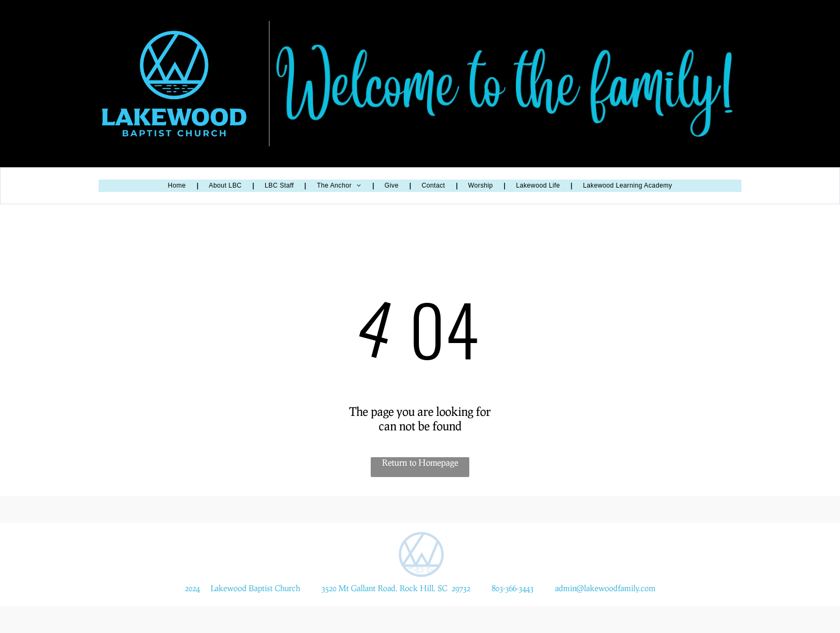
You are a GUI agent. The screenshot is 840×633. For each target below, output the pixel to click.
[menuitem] (177, 186)
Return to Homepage (420, 462)
